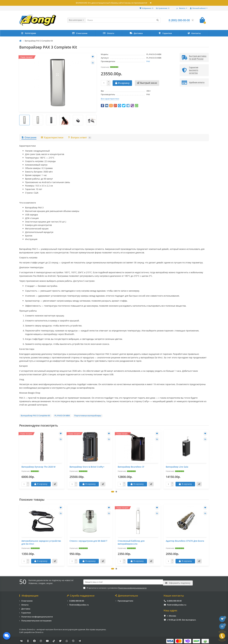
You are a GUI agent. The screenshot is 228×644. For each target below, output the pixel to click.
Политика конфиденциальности (37, 615)
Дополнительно (127, 594)
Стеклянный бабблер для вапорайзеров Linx (131, 542)
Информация (29, 594)
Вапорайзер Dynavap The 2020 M (38, 467)
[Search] (123, 20)
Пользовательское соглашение (36, 619)
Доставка (136, 33)
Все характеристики (110, 99)
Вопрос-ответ (80, 137)
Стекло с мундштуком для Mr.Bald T (88, 541)
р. (181, 8)
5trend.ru (39, 631)
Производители (125, 599)
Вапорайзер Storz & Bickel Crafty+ (87, 467)
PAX (148, 61)
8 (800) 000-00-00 (77, 599)
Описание (29, 137)
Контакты (194, 33)
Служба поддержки (81, 594)
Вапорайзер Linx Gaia (177, 467)
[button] (113, 492)
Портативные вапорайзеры (88, 416)
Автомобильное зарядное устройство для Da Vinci (41, 542)
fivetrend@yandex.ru (79, 603)
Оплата (109, 33)
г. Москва (172, 614)
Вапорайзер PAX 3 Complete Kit (35, 416)
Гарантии (165, 33)
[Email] (123, 582)
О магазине (80, 33)
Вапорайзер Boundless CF (131, 467)
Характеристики (52, 137)
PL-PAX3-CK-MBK (62, 416)
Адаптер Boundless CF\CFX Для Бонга (185, 541)
